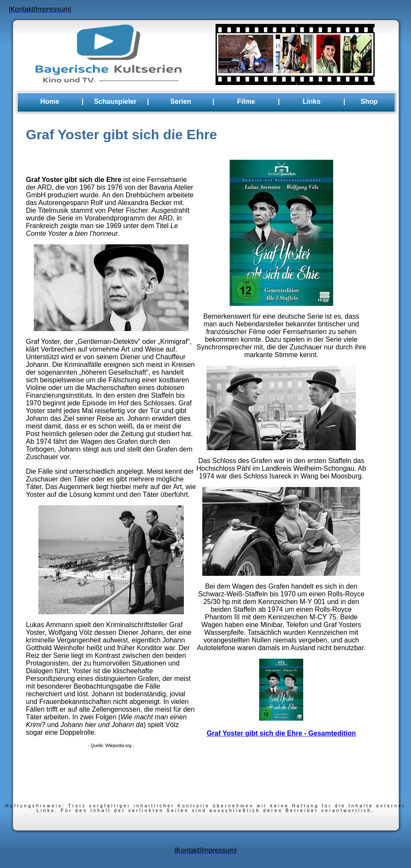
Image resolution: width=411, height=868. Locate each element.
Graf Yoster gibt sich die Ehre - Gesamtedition (281, 733)
